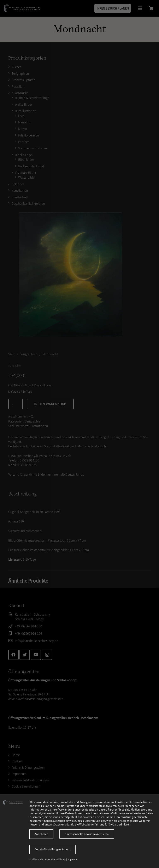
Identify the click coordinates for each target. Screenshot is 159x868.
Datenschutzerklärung (55, 859)
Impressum (73, 859)
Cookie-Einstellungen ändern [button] (52, 849)
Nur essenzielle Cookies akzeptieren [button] (87, 834)
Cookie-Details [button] (36, 859)
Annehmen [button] (41, 834)
